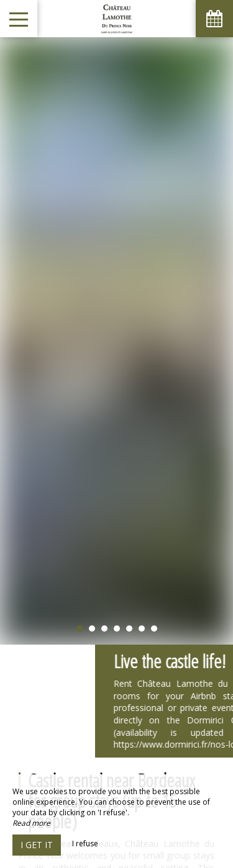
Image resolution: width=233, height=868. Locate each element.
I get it (37, 845)
